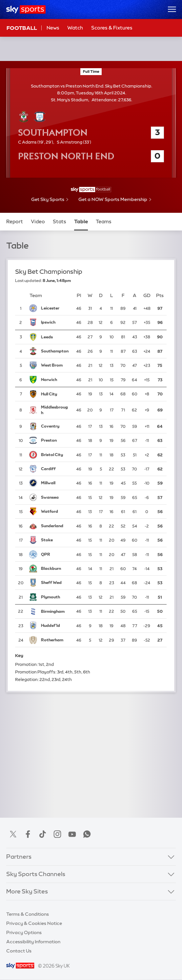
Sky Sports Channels (36, 874)
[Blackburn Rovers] (55, 569)
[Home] (26, 10)
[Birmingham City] (55, 611)
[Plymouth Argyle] (55, 597)
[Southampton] (55, 351)
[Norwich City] (55, 380)
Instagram (57, 834)
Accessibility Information (33, 942)
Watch (75, 28)
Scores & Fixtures (112, 28)
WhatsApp (87, 834)
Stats (60, 221)
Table (81, 221)
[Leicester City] (55, 308)
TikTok (43, 834)
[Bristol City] (55, 455)
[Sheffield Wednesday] (55, 583)
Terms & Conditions (28, 914)
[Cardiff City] (55, 469)
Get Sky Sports (48, 199)
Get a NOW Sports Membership (113, 199)
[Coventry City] (55, 426)
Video (38, 221)
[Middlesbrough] (55, 410)
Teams (104, 221)
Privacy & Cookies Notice (34, 923)
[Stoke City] (55, 540)
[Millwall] (55, 483)
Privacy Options (24, 932)
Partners (19, 857)
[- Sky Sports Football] (91, 190)
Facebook (28, 834)
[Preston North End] (55, 440)
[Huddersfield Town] (55, 626)
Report (15, 221)
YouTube (72, 834)
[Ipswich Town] (55, 323)
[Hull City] (55, 394)
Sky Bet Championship (49, 272)
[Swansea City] (55, 497)
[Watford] (55, 512)
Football (22, 28)
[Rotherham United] (55, 640)
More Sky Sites (27, 891)
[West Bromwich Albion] (55, 365)
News (53, 28)
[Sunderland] (55, 526)
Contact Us (19, 951)
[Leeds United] (55, 337)
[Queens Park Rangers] (55, 554)
